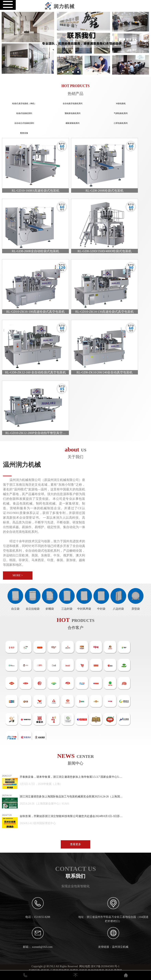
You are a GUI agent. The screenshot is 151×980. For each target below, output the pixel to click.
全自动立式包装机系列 (24, 123)
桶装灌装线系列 (73, 123)
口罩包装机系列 (121, 123)
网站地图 (85, 966)
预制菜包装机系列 (73, 113)
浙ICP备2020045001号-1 (105, 966)
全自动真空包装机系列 (73, 103)
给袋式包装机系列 (24, 113)
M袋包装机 (121, 103)
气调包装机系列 (121, 113)
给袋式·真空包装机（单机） (24, 103)
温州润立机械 (120, 947)
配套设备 (24, 133)
